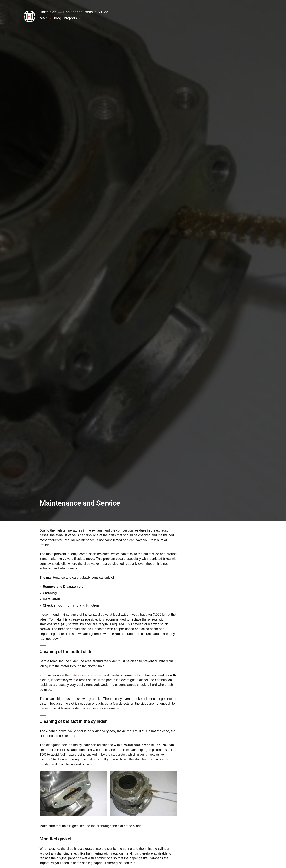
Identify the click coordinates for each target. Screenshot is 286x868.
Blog (58, 18)
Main (44, 18)
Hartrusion (48, 12)
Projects (70, 18)
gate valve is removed (87, 675)
